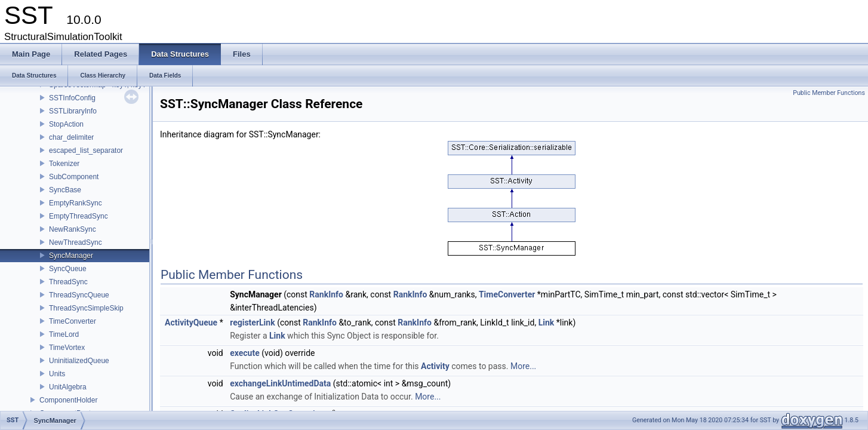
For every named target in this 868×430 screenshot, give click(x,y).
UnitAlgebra (68, 387)
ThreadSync (68, 282)
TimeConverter (73, 321)
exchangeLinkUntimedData (280, 383)
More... (523, 366)
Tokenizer (64, 164)
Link (547, 322)
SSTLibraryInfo (73, 111)
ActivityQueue (191, 322)
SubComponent (74, 177)
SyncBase (65, 190)
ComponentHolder (68, 400)
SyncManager (71, 256)
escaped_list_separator (86, 150)
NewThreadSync (76, 242)
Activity (435, 366)
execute (245, 353)
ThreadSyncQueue (79, 295)
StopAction (66, 124)
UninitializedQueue (79, 361)
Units (57, 374)
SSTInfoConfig (72, 98)
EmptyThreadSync (79, 216)
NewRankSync (73, 229)
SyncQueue (68, 269)
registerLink (252, 322)
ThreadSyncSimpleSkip (86, 308)
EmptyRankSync (76, 203)
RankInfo (326, 294)
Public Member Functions (829, 93)
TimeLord (64, 334)
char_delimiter (71, 137)
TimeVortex (67, 348)
